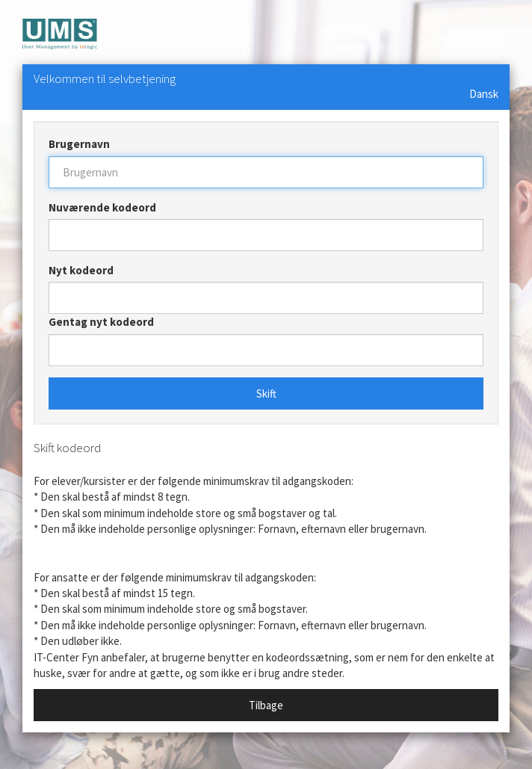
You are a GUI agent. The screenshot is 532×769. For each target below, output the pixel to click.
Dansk (484, 94)
